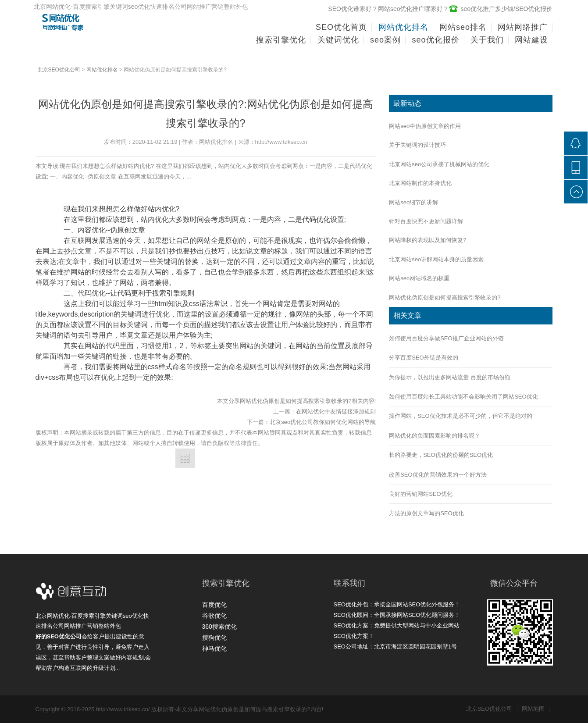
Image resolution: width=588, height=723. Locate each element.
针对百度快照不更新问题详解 (426, 221)
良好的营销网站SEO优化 (421, 494)
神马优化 (214, 648)
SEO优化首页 (341, 27)
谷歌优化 (214, 616)
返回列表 (185, 458)
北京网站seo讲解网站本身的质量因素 (436, 259)
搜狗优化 (214, 638)
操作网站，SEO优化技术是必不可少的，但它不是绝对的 (460, 416)
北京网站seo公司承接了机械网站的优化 (439, 164)
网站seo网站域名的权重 (419, 278)
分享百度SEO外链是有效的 (423, 358)
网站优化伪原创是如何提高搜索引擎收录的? (445, 297)
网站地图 (536, 709)
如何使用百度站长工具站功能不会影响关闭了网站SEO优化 (463, 397)
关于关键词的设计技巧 (417, 145)
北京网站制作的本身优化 (420, 183)
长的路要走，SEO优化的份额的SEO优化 (441, 455)
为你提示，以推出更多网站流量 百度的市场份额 (450, 377)
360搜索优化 (219, 627)
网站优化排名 (102, 70)
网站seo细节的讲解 (413, 202)
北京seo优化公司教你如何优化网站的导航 (323, 422)
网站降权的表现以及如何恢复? (428, 240)
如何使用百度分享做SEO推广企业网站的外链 (446, 338)
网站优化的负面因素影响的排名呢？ (435, 436)
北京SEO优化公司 (59, 70)
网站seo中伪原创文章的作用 (425, 126)
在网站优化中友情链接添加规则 (336, 411)
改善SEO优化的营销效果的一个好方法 (438, 475)
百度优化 (214, 605)
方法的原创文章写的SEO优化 (426, 513)
